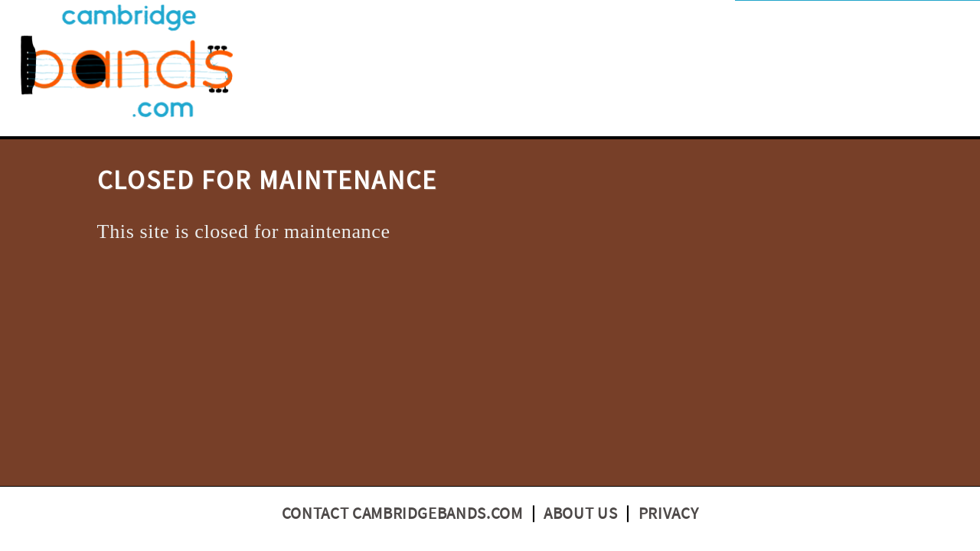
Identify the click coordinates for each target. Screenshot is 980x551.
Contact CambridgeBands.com (402, 514)
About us (580, 514)
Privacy (669, 514)
